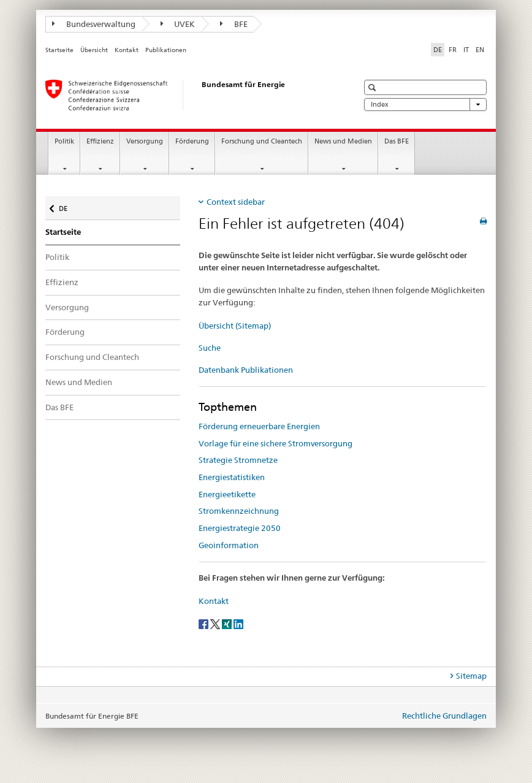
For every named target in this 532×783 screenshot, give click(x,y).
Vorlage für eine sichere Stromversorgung (275, 443)
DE (69, 206)
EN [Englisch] (480, 50)
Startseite (59, 50)
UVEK (178, 24)
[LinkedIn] (238, 623)
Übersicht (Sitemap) (235, 326)
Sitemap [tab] (471, 676)
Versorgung (145, 141)
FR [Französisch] (453, 50)
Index (425, 105)
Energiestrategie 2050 (240, 528)
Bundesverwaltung (94, 24)
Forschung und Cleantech (262, 141)
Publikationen (166, 50)
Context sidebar (236, 202)
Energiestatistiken (232, 477)
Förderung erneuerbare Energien (259, 426)
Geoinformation (229, 545)
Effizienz (100, 141)
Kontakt (127, 50)
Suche (210, 348)
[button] (374, 87)
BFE (234, 24)
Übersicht (94, 50)
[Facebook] (204, 623)
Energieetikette (227, 494)
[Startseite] (189, 95)
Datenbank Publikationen (246, 370)
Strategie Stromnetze (238, 460)
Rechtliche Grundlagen (444, 716)
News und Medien (343, 141)
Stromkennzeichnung (239, 511)
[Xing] (228, 623)
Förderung (192, 141)
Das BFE (397, 141)
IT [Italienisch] (466, 50)
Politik (64, 141)
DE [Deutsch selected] (438, 50)
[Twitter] (216, 623)
